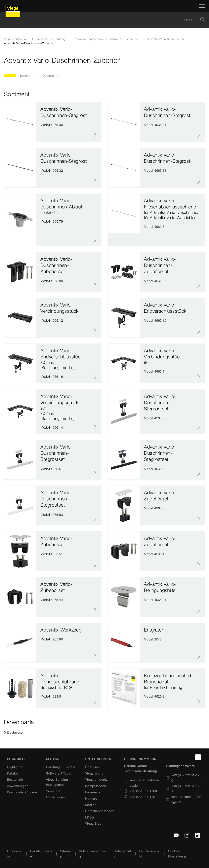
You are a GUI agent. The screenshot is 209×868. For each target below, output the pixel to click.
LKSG (90, 817)
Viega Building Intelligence (57, 782)
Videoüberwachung (93, 854)
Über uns (92, 767)
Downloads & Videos (22, 792)
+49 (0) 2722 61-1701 (184, 789)
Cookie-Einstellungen (178, 854)
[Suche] (203, 20)
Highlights (15, 767)
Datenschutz (123, 854)
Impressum (14, 854)
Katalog (61, 39)
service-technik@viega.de (142, 783)
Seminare (53, 791)
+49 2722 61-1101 (141, 797)
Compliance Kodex (100, 811)
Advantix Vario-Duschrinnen (165, 39)
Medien (91, 805)
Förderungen (55, 797)
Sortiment (27, 76)
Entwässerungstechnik (88, 39)
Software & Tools (58, 773)
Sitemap (65, 854)
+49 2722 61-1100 (141, 791)
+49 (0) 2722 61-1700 (184, 778)
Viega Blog (93, 823)
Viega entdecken (98, 779)
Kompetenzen (96, 786)
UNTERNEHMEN (98, 759)
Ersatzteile (15, 779)
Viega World (94, 773)
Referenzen (94, 792)
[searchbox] (101, 20)
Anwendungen (18, 786)
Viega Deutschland (17, 39)
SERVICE (53, 759)
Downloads (51, 76)
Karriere (91, 798)
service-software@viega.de (184, 799)
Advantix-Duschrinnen (125, 39)
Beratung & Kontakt (61, 767)
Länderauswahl (149, 854)
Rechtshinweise (41, 854)
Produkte (42, 39)
